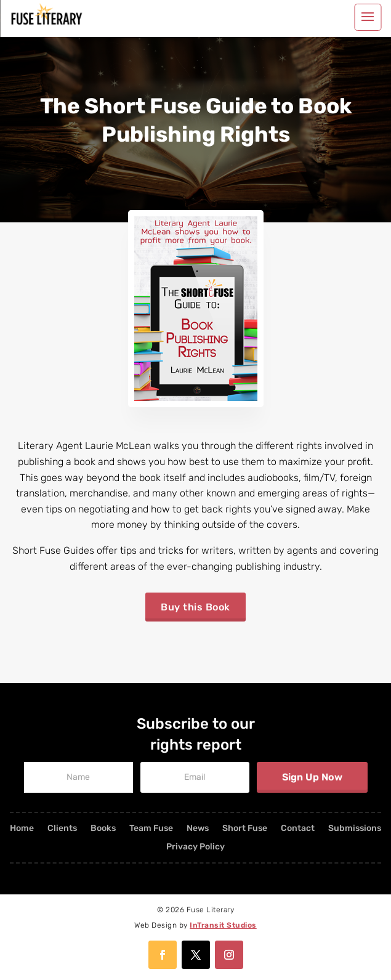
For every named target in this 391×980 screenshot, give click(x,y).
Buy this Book (195, 607)
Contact (298, 829)
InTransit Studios (223, 925)
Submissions (355, 829)
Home (22, 829)
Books (103, 829)
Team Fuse (151, 829)
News (198, 829)
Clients (62, 829)
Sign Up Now (312, 777)
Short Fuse (245, 829)
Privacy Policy (195, 847)
